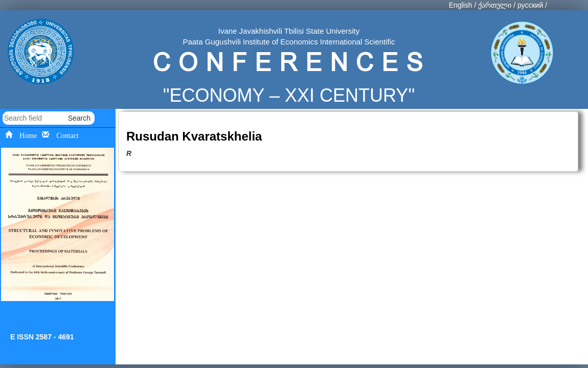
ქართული (495, 5)
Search (79, 118)
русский (530, 5)
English (461, 5)
